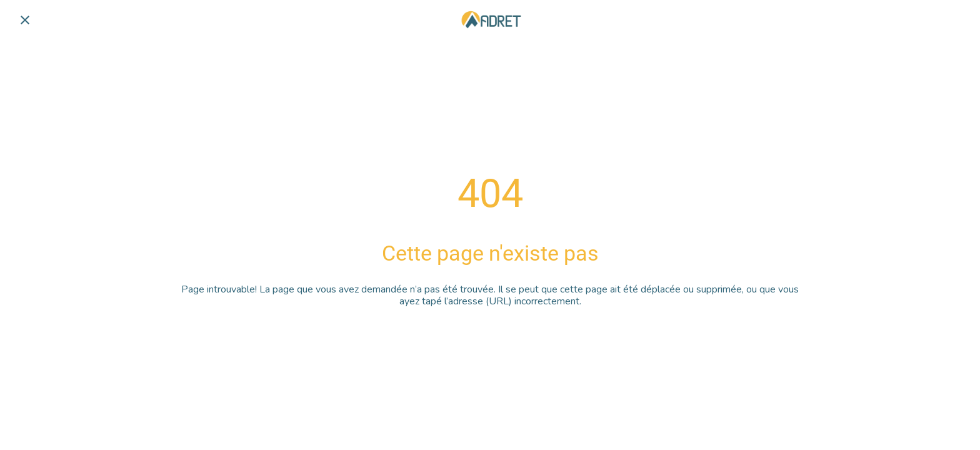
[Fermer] (25, 20)
